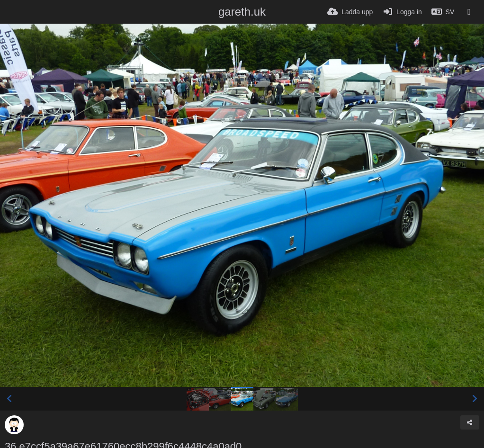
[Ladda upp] (350, 12)
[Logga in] (402, 12)
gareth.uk (242, 12)
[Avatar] (14, 425)
